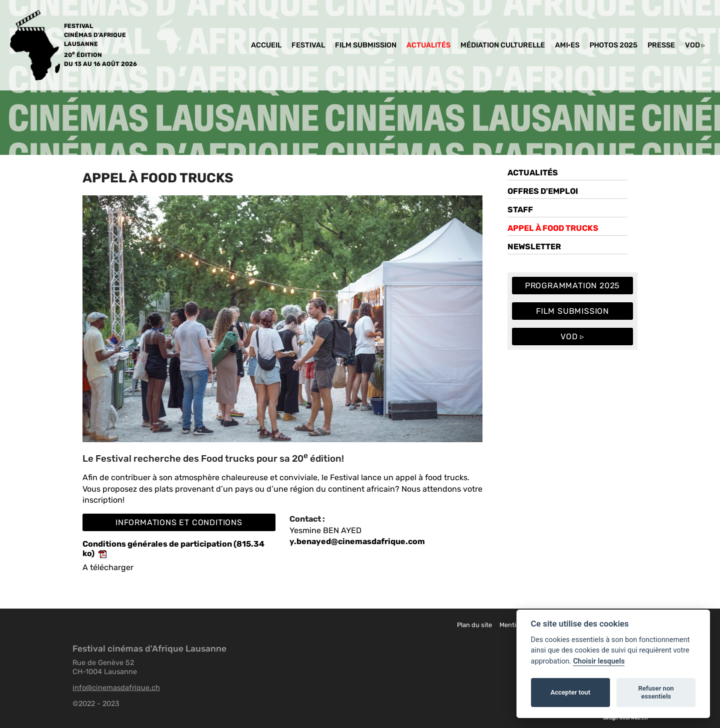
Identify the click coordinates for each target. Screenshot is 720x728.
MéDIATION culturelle (503, 45)
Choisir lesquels (599, 661)
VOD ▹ (695, 45)
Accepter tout (570, 692)
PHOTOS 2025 (613, 45)
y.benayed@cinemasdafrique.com (357, 541)
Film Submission (366, 45)
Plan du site (474, 625)
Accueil (266, 45)
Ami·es (567, 45)
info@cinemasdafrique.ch (116, 688)
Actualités (428, 45)
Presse (661, 45)
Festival (308, 45)
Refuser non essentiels (656, 692)
